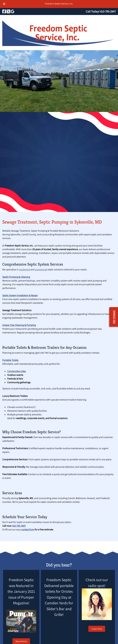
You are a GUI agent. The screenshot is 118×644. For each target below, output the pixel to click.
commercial (41, 270)
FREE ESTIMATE (114, 317)
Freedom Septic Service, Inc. (59, 4)
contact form (28, 530)
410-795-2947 (19, 526)
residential (25, 270)
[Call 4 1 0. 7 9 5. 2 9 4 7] (108, 11)
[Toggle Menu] (4, 4)
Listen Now (97, 629)
